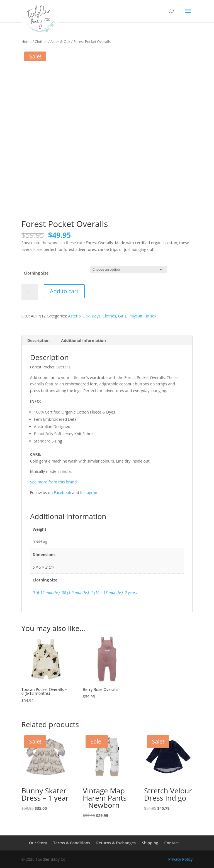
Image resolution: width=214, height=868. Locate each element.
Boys (96, 316)
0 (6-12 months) (46, 592)
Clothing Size (36, 273)
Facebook (62, 492)
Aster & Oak (60, 41)
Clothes (41, 41)
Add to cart (64, 291)
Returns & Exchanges (116, 843)
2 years (131, 592)
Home (26, 41)
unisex (150, 316)
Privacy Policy (180, 859)
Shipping (150, 843)
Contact (172, 843)
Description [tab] (39, 340)
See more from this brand (53, 482)
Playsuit (136, 316)
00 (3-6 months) (75, 592)
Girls (122, 316)
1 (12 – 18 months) (107, 592)
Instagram (89, 492)
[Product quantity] (30, 292)
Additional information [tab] (83, 340)
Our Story (38, 843)
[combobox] (107, 246)
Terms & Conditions (72, 843)
